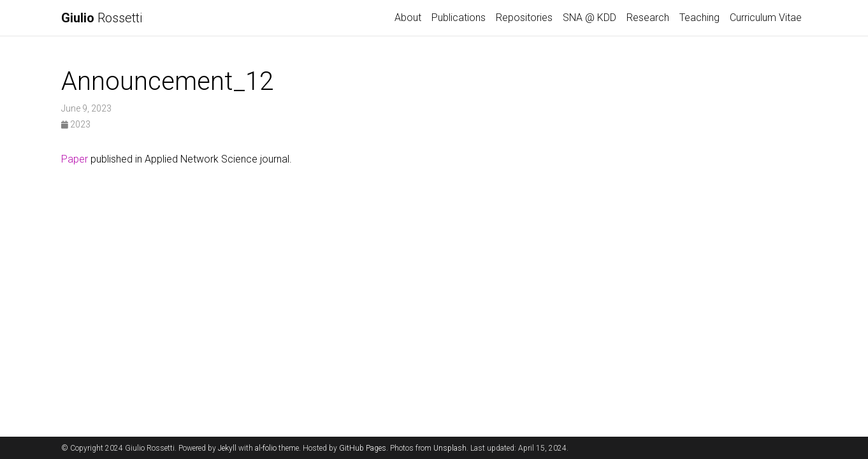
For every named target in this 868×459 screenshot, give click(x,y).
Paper (75, 159)
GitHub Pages (363, 448)
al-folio (266, 448)
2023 (76, 124)
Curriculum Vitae (766, 18)
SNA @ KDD (590, 18)
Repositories (524, 18)
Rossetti (102, 18)
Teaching (699, 18)
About (408, 18)
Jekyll (227, 448)
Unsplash (450, 448)
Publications (459, 18)
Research (648, 18)
